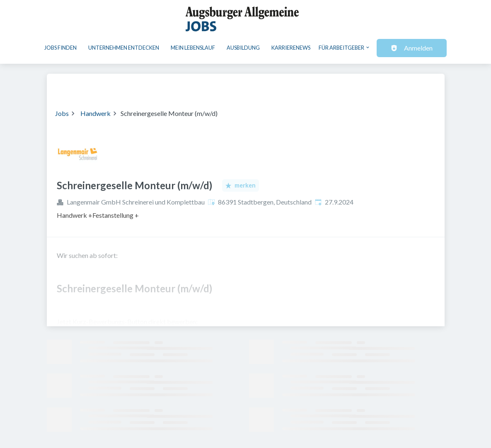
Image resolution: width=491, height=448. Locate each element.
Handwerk (96, 113)
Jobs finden (60, 48)
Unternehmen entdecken (124, 48)
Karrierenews (291, 48)
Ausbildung (243, 48)
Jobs (62, 113)
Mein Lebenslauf (193, 48)
